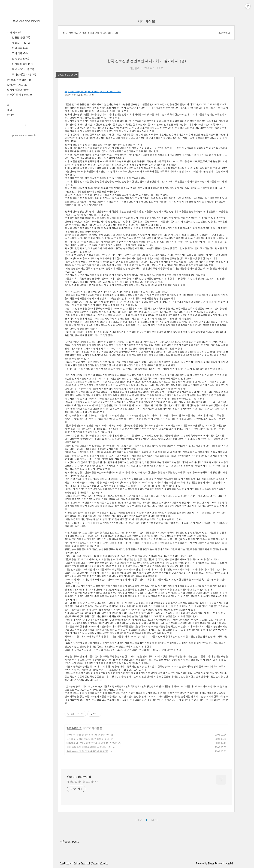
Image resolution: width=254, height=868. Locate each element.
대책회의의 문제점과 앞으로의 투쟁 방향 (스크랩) (92, 743)
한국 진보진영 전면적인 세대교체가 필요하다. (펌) (90, 33)
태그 (10, 110)
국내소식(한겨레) (24, 74)
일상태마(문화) (18, 90)
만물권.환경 (21, 37)
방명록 (11, 115)
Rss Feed (64, 863)
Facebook (86, 863)
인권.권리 (19, 48)
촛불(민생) (21, 43)
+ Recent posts (69, 842)
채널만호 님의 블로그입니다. (83, 782)
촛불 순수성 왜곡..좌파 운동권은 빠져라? (87, 751)
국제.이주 (19, 53)
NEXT (154, 819)
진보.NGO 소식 (23, 69)
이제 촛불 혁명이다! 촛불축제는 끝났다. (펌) (89, 747)
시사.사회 (14, 32)
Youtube (95, 863)
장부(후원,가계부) (19, 95)
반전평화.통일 (22, 64)
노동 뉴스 (20, 59)
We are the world (26, 21)
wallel (230, 863)
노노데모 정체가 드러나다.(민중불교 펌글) (88, 739)
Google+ (104, 863)
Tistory (211, 863)
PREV (138, 819)
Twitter (77, 863)
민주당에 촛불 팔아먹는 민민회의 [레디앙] (88, 735)
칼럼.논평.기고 (18, 85)
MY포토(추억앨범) (20, 80)
